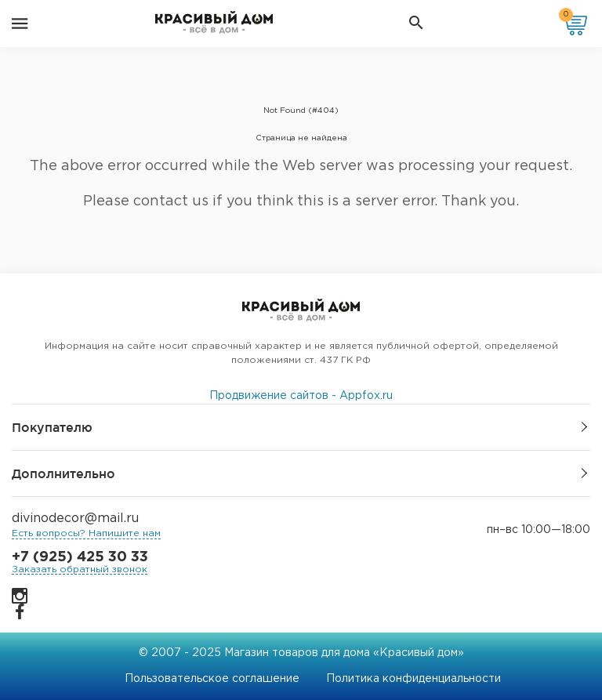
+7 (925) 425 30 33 (80, 557)
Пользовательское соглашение (212, 679)
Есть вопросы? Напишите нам (86, 533)
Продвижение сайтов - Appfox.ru (301, 396)
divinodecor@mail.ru (75, 519)
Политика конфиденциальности (413, 679)
